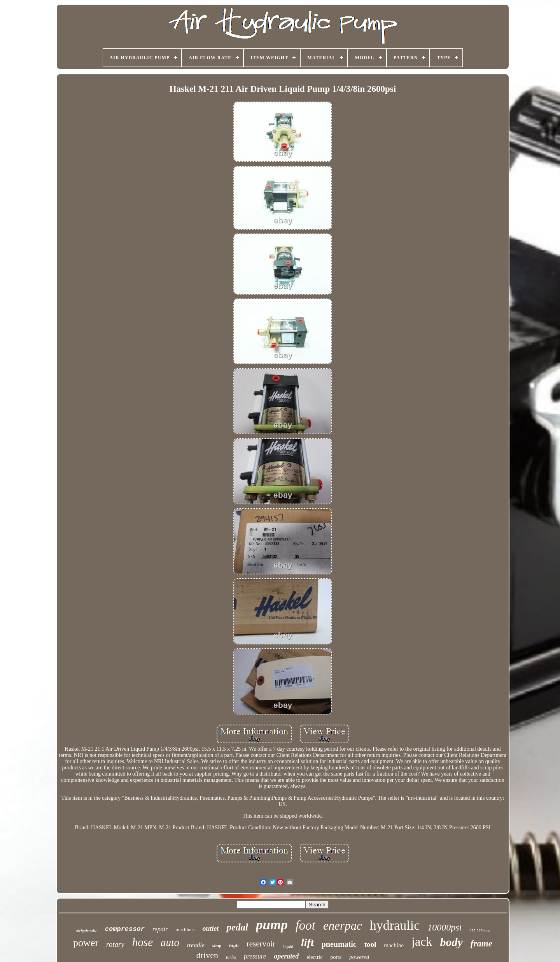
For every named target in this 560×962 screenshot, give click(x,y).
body (451, 942)
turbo (231, 957)
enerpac (343, 926)
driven (207, 955)
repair (160, 929)
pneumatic (339, 944)
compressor (125, 929)
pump (272, 925)
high (234, 945)
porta (336, 957)
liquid (288, 946)
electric (314, 957)
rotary (115, 944)
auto (170, 943)
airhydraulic (87, 930)
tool (370, 944)
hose (143, 942)
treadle (196, 945)
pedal (237, 927)
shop (217, 946)
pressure (255, 956)
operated (286, 956)
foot (305, 925)
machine (394, 945)
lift (307, 942)
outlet (210, 929)
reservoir (261, 944)
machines (185, 930)
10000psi (444, 927)
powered (359, 957)
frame (481, 944)
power (86, 943)
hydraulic (395, 925)
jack (422, 941)
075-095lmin (479, 931)
